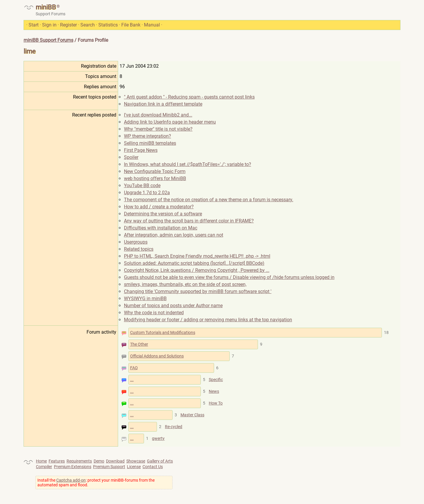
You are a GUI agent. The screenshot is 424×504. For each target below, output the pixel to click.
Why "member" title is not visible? (158, 129)
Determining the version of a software (163, 214)
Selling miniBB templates (150, 143)
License (134, 467)
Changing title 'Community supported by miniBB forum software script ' (198, 291)
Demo (99, 461)
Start (34, 25)
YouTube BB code (142, 186)
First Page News (141, 150)
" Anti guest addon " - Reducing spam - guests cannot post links (189, 97)
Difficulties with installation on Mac (161, 228)
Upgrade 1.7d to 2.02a (147, 193)
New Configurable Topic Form (155, 171)
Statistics (108, 25)
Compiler (44, 467)
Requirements (79, 461)
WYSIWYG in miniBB (145, 298)
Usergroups (136, 242)
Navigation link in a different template (163, 104)
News (214, 391)
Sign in (49, 25)
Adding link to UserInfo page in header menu (170, 122)
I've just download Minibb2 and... (158, 115)
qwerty (158, 438)
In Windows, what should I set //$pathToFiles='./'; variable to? (188, 164)
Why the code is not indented (154, 313)
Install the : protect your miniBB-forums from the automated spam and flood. (96, 483)
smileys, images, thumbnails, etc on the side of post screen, (185, 284)
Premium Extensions (73, 467)
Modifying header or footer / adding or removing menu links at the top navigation (208, 320)
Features (57, 461)
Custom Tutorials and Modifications (163, 332)
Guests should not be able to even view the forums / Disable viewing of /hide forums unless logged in (229, 277)
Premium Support (109, 467)
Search (88, 25)
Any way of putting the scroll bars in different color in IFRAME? (189, 221)
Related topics (139, 249)
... (132, 380)
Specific (216, 380)
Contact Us (153, 467)
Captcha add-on (71, 480)
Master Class (192, 415)
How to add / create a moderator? (159, 207)
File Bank (131, 25)
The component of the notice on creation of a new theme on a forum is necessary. (209, 200)
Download (115, 461)
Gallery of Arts (160, 461)
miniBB (46, 7)
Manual (152, 25)
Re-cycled (174, 427)
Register (68, 25)
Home (41, 461)
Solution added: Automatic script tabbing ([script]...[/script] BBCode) (194, 263)
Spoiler (131, 157)
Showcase (136, 461)
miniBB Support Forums (48, 40)
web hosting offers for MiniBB (155, 178)
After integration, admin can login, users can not (174, 235)
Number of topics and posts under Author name (173, 306)
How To (216, 403)
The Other (139, 344)
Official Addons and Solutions (157, 356)
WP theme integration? (148, 136)
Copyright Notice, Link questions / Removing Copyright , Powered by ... (197, 270)
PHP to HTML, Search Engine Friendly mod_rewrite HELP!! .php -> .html (197, 256)
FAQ (134, 368)
